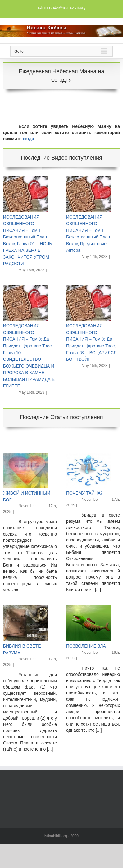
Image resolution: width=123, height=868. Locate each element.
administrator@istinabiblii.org (61, 7)
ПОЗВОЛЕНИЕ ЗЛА (86, 646)
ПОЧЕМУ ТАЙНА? (84, 493)
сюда (29, 139)
